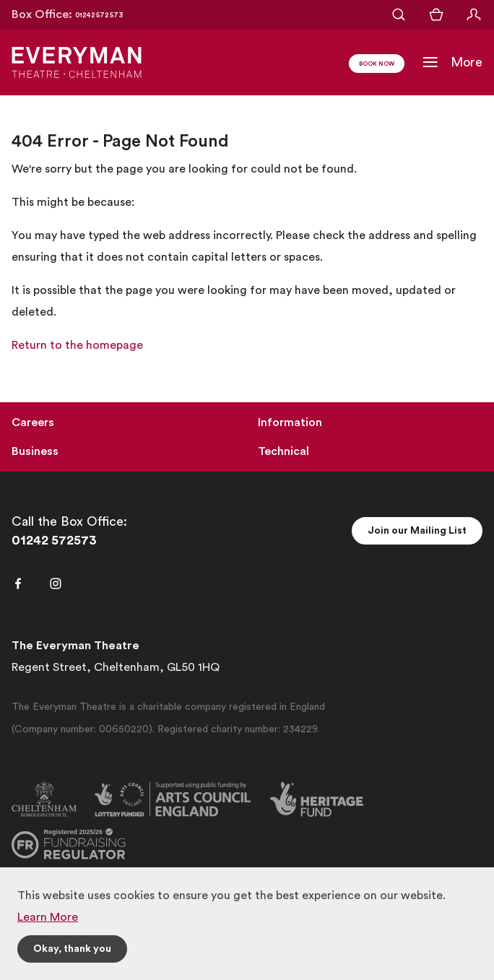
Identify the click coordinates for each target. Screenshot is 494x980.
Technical (283, 451)
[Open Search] (399, 14)
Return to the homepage (77, 345)
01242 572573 (54, 540)
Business (35, 451)
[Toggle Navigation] (452, 62)
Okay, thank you (72, 949)
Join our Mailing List (417, 531)
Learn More (48, 917)
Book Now (377, 64)
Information (290, 422)
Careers (33, 422)
